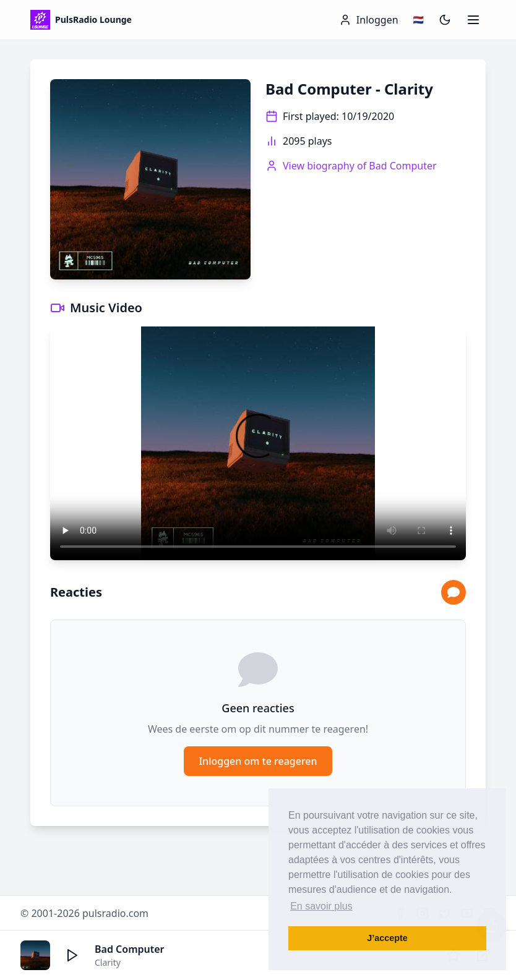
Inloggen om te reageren (258, 761)
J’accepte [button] (387, 938)
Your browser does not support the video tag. (258, 443)
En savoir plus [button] (321, 906)
